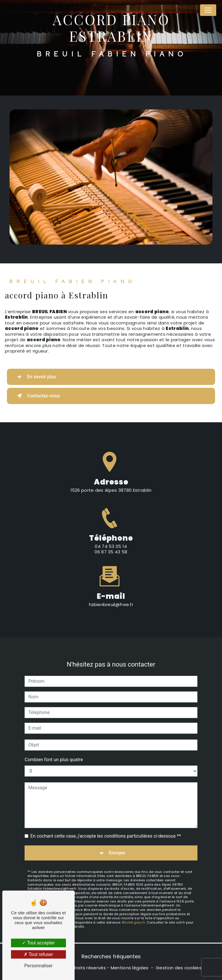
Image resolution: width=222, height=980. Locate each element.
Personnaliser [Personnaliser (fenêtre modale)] (38, 966)
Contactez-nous (37, 396)
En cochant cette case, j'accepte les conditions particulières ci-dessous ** (106, 830)
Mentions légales (130, 968)
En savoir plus (35, 377)
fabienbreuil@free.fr (111, 599)
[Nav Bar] (208, 10)
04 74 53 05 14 (111, 552)
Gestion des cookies (179, 968)
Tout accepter (38, 943)
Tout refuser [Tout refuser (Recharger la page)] (38, 954)
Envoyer (117, 847)
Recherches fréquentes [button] (111, 957)
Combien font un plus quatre (54, 754)
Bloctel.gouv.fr (134, 917)
